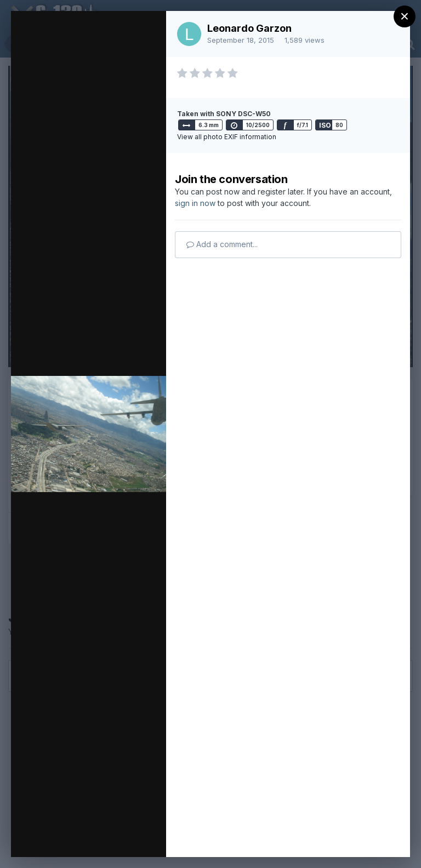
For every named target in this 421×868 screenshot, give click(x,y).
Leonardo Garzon (249, 28)
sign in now (195, 203)
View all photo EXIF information (227, 137)
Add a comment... (222, 244)
